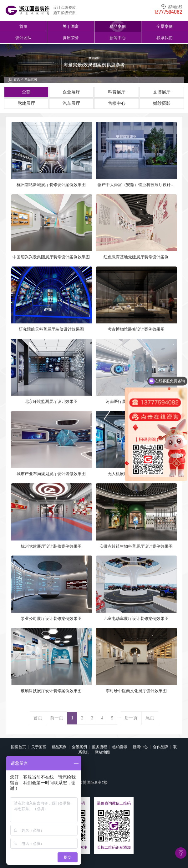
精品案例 (118, 26)
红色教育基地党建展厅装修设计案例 (136, 257)
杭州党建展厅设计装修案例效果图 (51, 546)
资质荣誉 (71, 38)
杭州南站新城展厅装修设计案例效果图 (51, 185)
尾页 (150, 718)
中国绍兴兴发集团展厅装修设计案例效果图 (51, 257)
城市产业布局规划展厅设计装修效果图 (51, 474)
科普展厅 (117, 92)
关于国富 (71, 26)
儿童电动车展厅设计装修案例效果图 (136, 619)
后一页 (131, 718)
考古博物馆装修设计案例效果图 (136, 329)
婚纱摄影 (162, 103)
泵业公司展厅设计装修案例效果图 (51, 619)
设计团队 (23, 38)
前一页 (57, 718)
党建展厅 (26, 103)
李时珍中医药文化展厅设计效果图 (136, 691)
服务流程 (99, 747)
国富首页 (18, 747)
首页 (23, 26)
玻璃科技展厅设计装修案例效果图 (51, 691)
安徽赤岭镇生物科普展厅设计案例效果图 (136, 546)
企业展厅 (71, 92)
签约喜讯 (120, 747)
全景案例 (165, 26)
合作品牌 (160, 747)
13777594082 (168, 12)
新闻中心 (118, 38)
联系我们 (165, 38)
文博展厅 (162, 92)
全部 (26, 92)
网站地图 (102, 752)
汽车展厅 (71, 103)
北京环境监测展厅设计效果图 (51, 401)
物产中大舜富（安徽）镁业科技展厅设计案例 (136, 185)
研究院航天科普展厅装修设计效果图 (51, 329)
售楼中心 (117, 103)
